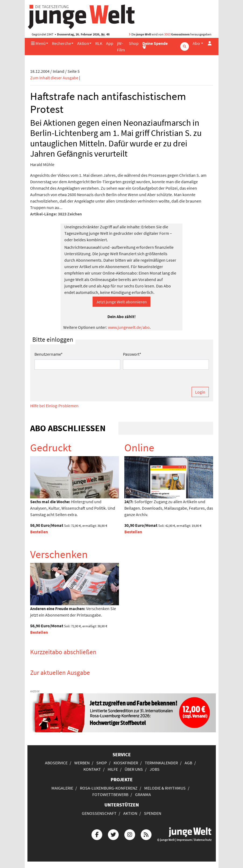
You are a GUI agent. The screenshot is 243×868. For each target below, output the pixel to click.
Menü (38, 43)
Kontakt (92, 769)
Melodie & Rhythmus (165, 788)
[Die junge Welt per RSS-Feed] (146, 834)
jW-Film (121, 46)
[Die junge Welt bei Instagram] (130, 834)
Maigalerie (62, 788)
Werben (82, 763)
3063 (167, 34)
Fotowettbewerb (110, 794)
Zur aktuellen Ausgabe (60, 673)
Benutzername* (49, 354)
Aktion (83, 43)
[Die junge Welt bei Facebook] (97, 834)
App (110, 43)
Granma (143, 794)
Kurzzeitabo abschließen (63, 652)
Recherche (61, 43)
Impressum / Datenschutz (194, 840)
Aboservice (56, 763)
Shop (134, 43)
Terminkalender (161, 763)
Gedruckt (51, 448)
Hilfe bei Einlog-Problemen (54, 406)
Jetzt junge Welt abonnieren (121, 302)
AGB (188, 763)
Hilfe (113, 769)
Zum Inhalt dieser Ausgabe (54, 78)
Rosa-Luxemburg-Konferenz (109, 788)
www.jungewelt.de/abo (129, 327)
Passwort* (132, 354)
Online (139, 448)
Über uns (134, 769)
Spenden (153, 813)
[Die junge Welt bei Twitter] (113, 834)
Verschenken (59, 554)
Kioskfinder (126, 763)
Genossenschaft (99, 813)
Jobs (155, 769)
